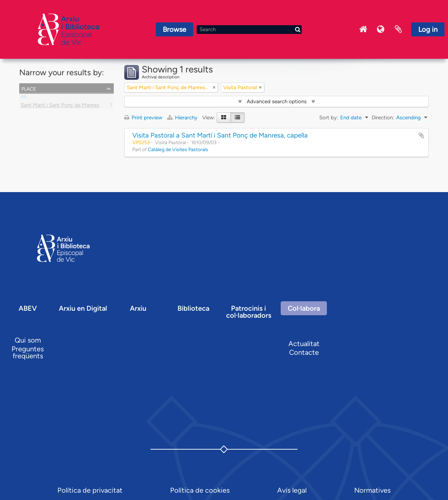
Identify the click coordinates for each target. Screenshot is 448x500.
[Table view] (237, 118)
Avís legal (292, 490)
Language (381, 29)
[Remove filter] (214, 87)
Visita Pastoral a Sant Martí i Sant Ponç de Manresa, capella (220, 135)
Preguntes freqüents (28, 352)
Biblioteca (193, 308)
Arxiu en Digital (83, 308)
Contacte (304, 352)
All (23, 98)
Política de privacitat (90, 490)
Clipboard (398, 29)
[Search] (249, 30)
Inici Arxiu (363, 29)
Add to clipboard (421, 135)
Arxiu (138, 308)
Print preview (143, 118)
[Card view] (224, 118)
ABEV (28, 308)
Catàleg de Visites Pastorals (178, 149)
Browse (174, 29)
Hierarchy (183, 118)
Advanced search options (277, 101)
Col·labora (304, 308)
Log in (428, 29)
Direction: (383, 118)
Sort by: (329, 118)
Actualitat (304, 344)
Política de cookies (200, 490)
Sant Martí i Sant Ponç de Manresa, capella (71, 106)
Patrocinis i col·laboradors (249, 312)
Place (29, 88)
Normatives (372, 490)
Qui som (28, 340)
